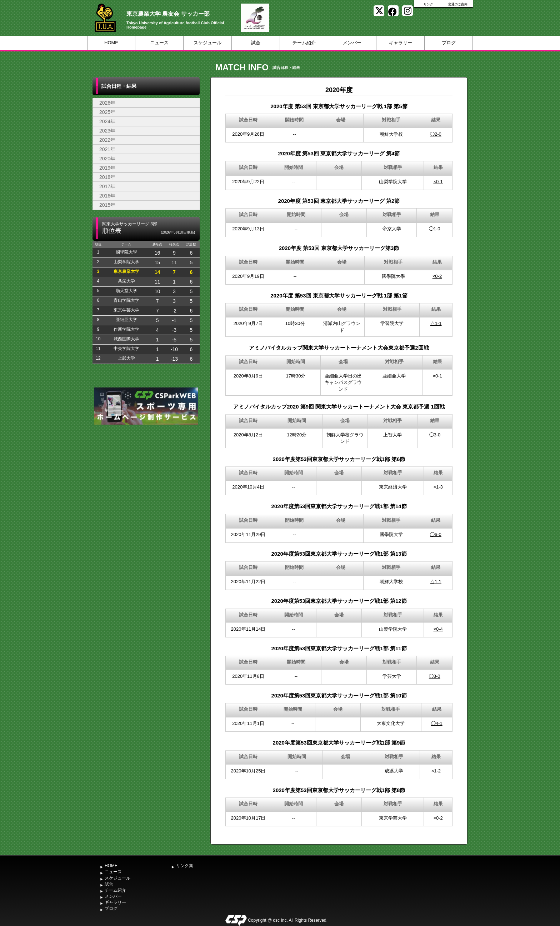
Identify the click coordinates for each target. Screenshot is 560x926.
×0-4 (438, 629)
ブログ (449, 43)
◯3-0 (435, 435)
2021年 (107, 149)
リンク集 (185, 866)
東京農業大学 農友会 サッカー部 (168, 14)
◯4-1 (437, 723)
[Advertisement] (146, 480)
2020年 (107, 159)
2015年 (107, 205)
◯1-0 (435, 229)
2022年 (107, 140)
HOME (111, 43)
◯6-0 (436, 534)
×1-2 (436, 771)
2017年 (107, 186)
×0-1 (438, 182)
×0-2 (437, 276)
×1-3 (438, 487)
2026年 (107, 103)
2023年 (107, 131)
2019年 (107, 168)
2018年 (107, 177)
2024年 (107, 121)
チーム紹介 (304, 43)
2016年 (107, 196)
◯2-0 (436, 134)
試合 (256, 43)
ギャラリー (401, 43)
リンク (428, 4)
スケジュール (207, 43)
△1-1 (436, 323)
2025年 (107, 112)
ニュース (159, 43)
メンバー (352, 43)
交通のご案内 (458, 4)
